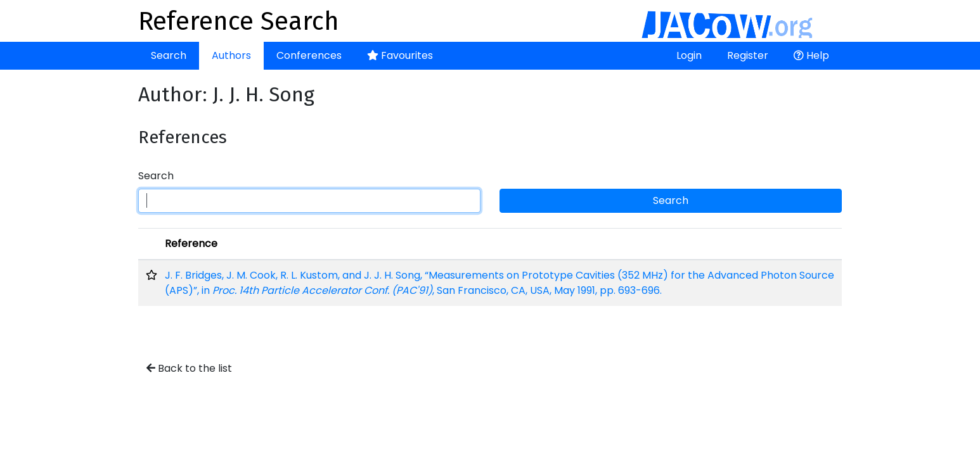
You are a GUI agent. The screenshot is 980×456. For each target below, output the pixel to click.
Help (811, 55)
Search (169, 55)
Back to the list (189, 368)
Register (748, 55)
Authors (231, 55)
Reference (191, 244)
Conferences (309, 55)
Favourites (400, 55)
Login (689, 55)
